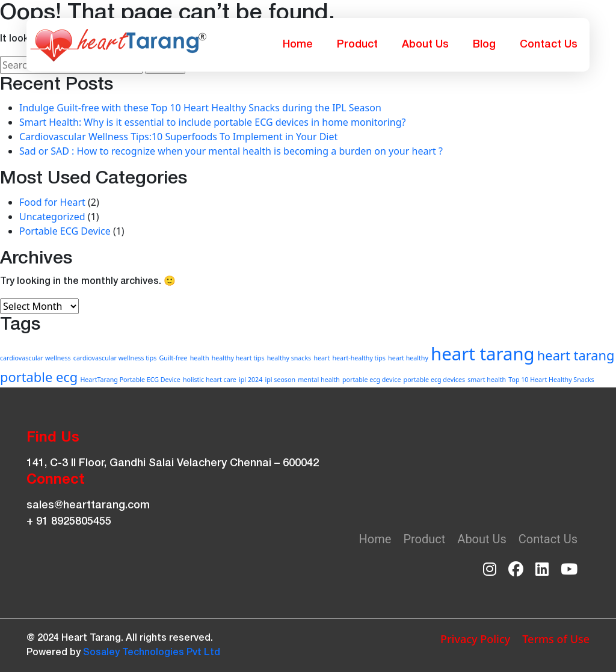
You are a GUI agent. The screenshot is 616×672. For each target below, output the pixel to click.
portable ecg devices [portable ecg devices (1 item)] (435, 380)
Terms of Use (556, 639)
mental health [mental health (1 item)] (319, 380)
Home (298, 45)
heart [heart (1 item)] (322, 358)
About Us (425, 45)
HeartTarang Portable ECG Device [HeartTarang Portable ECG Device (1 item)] (130, 380)
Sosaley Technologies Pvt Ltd (152, 653)
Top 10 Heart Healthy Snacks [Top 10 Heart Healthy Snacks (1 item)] (551, 380)
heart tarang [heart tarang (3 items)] (483, 354)
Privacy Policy (475, 639)
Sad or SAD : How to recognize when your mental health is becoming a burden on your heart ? (231, 151)
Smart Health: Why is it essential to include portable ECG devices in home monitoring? (213, 122)
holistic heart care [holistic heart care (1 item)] (210, 380)
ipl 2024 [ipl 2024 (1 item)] (251, 380)
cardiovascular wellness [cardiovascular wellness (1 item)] (35, 358)
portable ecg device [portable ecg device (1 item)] (371, 380)
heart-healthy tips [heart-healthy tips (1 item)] (359, 358)
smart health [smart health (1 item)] (487, 380)
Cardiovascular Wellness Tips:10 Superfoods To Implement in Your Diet (178, 137)
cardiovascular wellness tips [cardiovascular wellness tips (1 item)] (115, 358)
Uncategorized (52, 217)
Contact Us (549, 45)
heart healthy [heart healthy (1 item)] (408, 358)
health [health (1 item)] (200, 358)
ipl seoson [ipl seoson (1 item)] (280, 380)
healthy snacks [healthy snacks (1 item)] (289, 358)
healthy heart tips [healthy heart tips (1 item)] (238, 358)
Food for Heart (52, 202)
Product (357, 45)
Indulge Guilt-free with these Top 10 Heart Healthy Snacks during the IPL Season (200, 108)
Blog (484, 45)
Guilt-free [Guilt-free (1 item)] (174, 358)
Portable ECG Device (65, 231)
